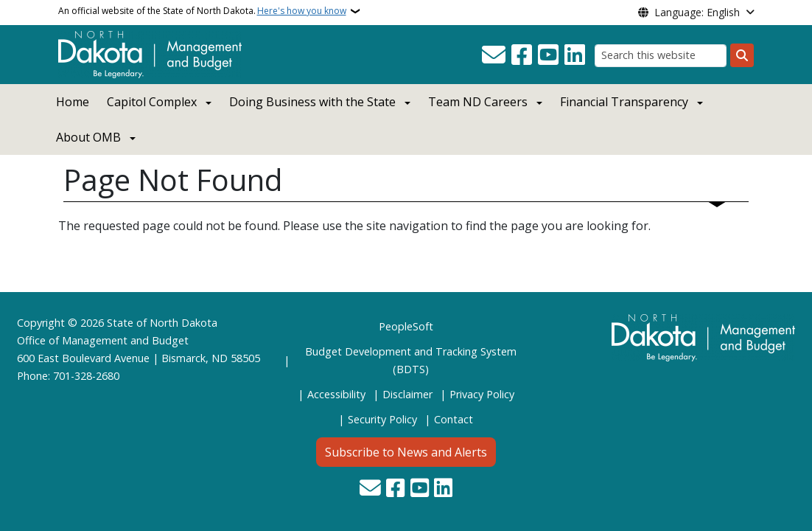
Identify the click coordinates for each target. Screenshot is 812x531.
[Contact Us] (494, 55)
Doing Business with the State (312, 102)
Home (73, 102)
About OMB (88, 137)
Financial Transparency (624, 102)
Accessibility (336, 394)
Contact (454, 419)
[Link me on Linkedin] (575, 55)
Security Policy (382, 419)
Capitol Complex (152, 102)
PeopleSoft (406, 326)
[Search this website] (661, 56)
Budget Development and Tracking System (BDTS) (411, 360)
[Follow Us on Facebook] (522, 55)
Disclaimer (407, 394)
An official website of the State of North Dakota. (202, 11)
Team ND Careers (478, 102)
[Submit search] (742, 55)
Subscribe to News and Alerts (406, 452)
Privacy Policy (482, 394)
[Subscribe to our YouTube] (548, 55)
